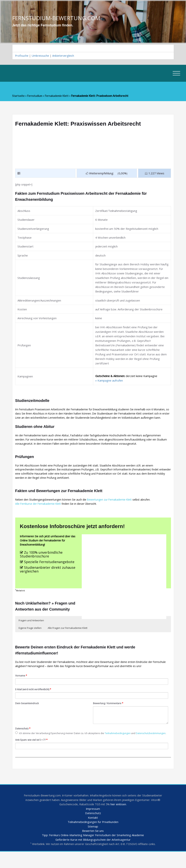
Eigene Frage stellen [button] (62, 635)
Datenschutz (24, 738)
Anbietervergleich (65, 56)
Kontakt (93, 833)
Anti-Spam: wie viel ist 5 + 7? (33, 754)
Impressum (93, 824)
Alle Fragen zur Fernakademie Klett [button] (99, 635)
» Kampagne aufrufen (109, 381)
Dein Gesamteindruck (28, 713)
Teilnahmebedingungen (126, 743)
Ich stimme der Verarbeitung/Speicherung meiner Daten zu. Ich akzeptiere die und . (80, 745)
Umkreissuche (41, 56)
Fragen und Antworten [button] (31, 635)
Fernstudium (35, 96)
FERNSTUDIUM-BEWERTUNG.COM (57, 18)
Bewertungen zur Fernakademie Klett (116, 510)
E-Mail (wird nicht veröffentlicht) (34, 699)
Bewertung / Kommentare (110, 713)
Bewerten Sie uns (93, 847)
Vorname (22, 684)
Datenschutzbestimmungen (35, 747)
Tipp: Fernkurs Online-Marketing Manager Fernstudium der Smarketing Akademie (93, 851)
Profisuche (22, 56)
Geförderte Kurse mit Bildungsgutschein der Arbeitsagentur (93, 856)
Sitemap (93, 842)
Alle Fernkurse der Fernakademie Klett (40, 515)
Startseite (19, 96)
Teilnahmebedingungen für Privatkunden (93, 838)
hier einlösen (119, 820)
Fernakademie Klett (57, 96)
